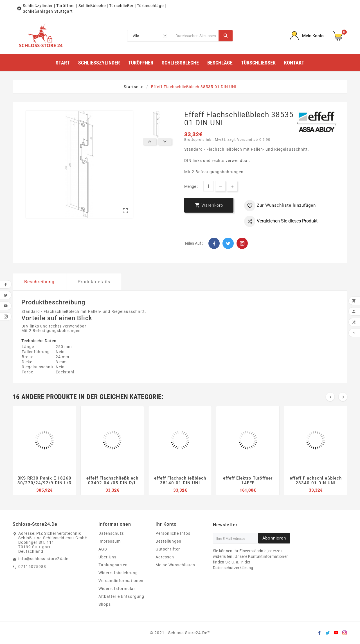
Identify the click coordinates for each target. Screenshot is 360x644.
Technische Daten (39, 341)
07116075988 (32, 567)
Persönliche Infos (173, 533)
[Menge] (209, 186)
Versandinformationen (121, 581)
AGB (103, 549)
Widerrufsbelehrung (118, 573)
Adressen (165, 557)
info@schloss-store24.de (43, 559)
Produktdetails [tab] (94, 282)
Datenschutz (111, 533)
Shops (105, 604)
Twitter (228, 243)
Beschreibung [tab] (39, 282)
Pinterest (242, 243)
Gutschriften (168, 549)
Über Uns (107, 557)
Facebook (214, 243)
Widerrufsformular (117, 589)
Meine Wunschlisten (175, 565)
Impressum (110, 541)
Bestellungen (168, 541)
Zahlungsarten (113, 565)
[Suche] (196, 36)
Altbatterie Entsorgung (121, 596)
